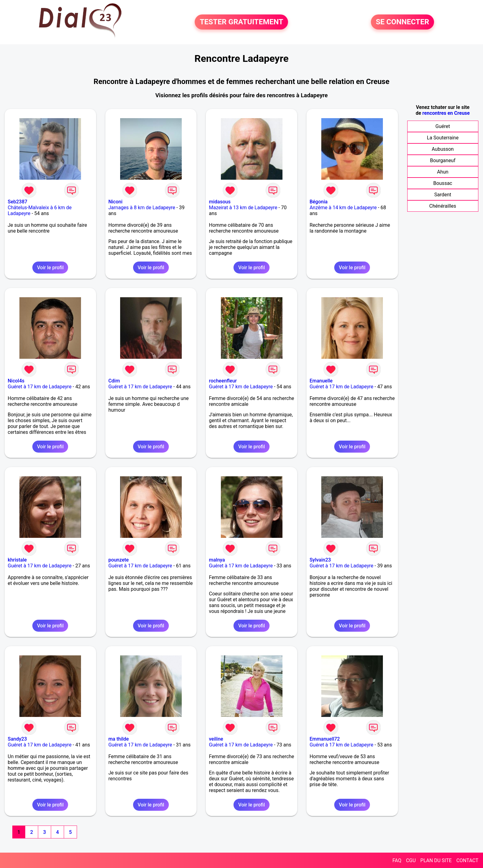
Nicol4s (16, 381)
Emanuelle (321, 381)
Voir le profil (50, 268)
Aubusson (442, 149)
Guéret (443, 126)
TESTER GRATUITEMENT (241, 22)
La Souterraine (443, 138)
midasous (220, 202)
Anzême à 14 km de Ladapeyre (343, 208)
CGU (411, 860)
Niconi (116, 202)
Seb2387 (18, 202)
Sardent (443, 195)
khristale (17, 560)
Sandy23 (17, 739)
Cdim (114, 381)
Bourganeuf (443, 160)
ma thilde (119, 739)
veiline (216, 739)
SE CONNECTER (402, 22)
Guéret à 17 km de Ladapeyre (40, 387)
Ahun (443, 172)
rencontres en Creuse (446, 113)
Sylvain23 (320, 560)
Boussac (443, 183)
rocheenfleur (223, 381)
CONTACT (467, 860)
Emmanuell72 (325, 739)
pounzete (119, 560)
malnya (217, 560)
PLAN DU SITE (436, 860)
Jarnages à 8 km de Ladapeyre (142, 208)
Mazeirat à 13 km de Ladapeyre (243, 208)
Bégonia (319, 202)
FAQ (397, 860)
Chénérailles (443, 206)
